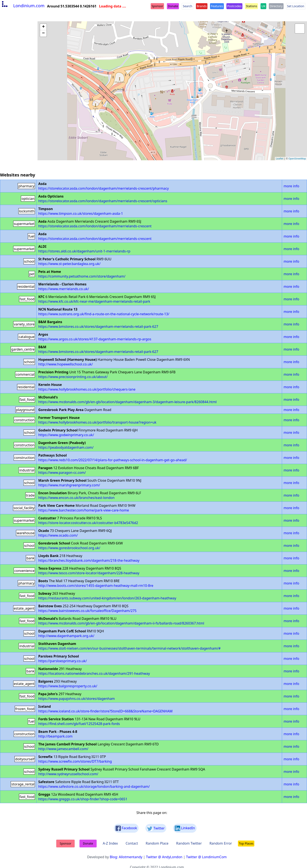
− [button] (43, 33)
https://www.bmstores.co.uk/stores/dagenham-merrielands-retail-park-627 (98, 327)
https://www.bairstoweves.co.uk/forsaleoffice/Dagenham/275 (87, 611)
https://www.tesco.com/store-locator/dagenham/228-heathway (89, 573)
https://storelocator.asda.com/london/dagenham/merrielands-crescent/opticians (103, 201)
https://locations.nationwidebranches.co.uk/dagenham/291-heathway (94, 673)
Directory (276, 6)
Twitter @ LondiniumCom (206, 857)
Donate (173, 6)
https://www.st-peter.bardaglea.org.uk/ (69, 264)
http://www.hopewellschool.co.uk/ (65, 364)
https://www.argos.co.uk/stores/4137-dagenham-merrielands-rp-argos (95, 339)
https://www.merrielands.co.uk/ (64, 289)
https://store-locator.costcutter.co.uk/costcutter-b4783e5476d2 (88, 523)
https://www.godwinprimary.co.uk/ (66, 435)
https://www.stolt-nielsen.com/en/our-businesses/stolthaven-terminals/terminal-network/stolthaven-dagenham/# (129, 648)
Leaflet (280, 158)
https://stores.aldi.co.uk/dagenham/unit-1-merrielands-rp (84, 251)
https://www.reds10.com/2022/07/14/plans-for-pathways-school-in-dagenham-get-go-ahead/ (113, 460)
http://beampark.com (55, 736)
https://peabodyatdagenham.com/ (66, 447)
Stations (251, 6)
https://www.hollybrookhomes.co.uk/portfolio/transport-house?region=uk (97, 422)
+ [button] (43, 27)
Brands (202, 6)
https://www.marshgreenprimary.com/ (69, 485)
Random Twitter (189, 843)
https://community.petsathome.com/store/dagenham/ (82, 276)
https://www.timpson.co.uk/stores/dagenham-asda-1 (80, 213)
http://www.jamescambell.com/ (63, 749)
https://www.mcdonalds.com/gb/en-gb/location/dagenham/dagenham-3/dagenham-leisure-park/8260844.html (127, 402)
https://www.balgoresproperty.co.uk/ (68, 686)
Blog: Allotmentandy (126, 857)
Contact (132, 843)
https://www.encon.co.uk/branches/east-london (76, 498)
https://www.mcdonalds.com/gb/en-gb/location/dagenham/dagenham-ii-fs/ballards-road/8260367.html (121, 623)
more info (291, 186)
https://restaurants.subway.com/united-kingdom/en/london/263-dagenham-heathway (107, 598)
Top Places (246, 843)
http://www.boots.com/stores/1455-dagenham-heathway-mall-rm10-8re (96, 586)
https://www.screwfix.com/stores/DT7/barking (75, 761)
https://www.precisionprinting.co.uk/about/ (73, 377)
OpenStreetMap (297, 158)
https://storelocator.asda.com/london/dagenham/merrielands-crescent (95, 226)
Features (217, 6)
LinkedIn (185, 828)
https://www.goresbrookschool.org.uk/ (69, 548)
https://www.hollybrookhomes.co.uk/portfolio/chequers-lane (87, 389)
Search (187, 6)
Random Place (157, 843)
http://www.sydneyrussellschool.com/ (68, 774)
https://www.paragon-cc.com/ (62, 473)
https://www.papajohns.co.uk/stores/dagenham (76, 699)
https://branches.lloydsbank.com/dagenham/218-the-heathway (89, 560)
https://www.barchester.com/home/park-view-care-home (83, 510)
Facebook (126, 828)
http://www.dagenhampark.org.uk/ (66, 636)
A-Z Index (110, 843)
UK (263, 6)
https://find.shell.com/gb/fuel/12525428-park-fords (79, 724)
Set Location (296, 6)
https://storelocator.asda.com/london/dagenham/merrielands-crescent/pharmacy (103, 188)
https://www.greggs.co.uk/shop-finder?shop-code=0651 (83, 799)
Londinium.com (23, 6)
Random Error (221, 843)
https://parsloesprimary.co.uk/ (62, 661)
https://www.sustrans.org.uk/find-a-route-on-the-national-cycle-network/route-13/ (104, 314)
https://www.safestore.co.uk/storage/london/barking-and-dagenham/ (94, 786)
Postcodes (234, 6)
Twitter (156, 828)
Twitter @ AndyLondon (164, 857)
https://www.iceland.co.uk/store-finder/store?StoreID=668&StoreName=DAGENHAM (105, 711)
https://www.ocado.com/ (58, 535)
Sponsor (157, 6)
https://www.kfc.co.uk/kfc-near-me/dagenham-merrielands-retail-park (94, 301)
